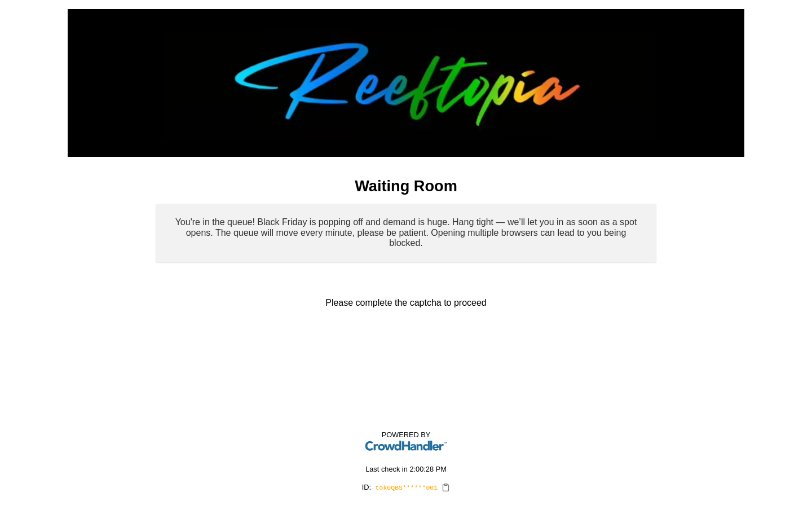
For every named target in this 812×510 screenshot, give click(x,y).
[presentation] (406, 340)
